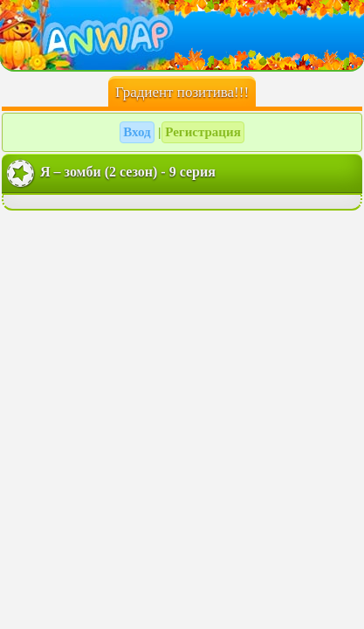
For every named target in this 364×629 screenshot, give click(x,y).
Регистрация (203, 132)
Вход (137, 132)
